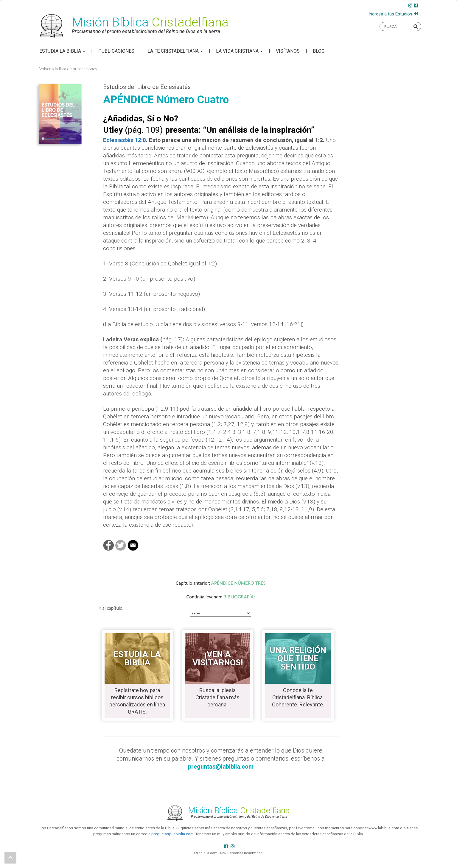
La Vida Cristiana (239, 51)
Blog (319, 51)
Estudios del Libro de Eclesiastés (147, 87)
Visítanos (288, 51)
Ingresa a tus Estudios (390, 14)
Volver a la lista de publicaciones (68, 69)
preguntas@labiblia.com (172, 834)
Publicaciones (116, 51)
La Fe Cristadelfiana (175, 51)
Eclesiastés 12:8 (125, 140)
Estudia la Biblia (62, 51)
